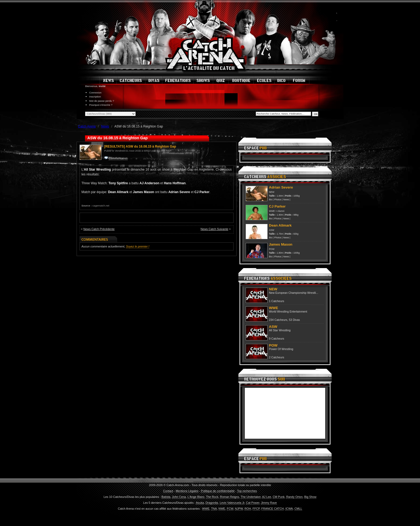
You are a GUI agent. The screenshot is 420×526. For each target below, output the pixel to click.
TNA (214, 509)
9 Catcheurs (277, 339)
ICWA (289, 509)
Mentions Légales (187, 491)
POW (272, 249)
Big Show (310, 497)
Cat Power (253, 503)
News (286, 200)
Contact (168, 491)
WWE (272, 211)
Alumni (281, 211)
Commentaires (118, 158)
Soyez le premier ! (138, 246)
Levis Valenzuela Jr (232, 503)
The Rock (212, 497)
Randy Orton (294, 497)
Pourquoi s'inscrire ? (101, 105)
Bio (271, 200)
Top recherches (247, 491)
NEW (272, 192)
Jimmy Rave (269, 503)
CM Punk (279, 497)
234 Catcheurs (278, 320)
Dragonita (212, 503)
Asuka (200, 503)
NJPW (239, 509)
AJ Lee (267, 497)
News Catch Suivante (214, 229)
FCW (230, 509)
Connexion (95, 93)
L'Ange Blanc (196, 497)
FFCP (256, 509)
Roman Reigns (229, 497)
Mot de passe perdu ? (102, 101)
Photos (278, 200)
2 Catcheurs (277, 357)
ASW (272, 230)
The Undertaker (251, 497)
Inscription (95, 97)
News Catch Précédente (99, 229)
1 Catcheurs (277, 301)
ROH (248, 509)
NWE (222, 509)
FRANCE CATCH (273, 509)
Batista (166, 497)
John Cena (179, 497)
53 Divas (294, 320)
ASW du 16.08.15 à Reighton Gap (151, 146)
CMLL (298, 509)
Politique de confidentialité (218, 491)
